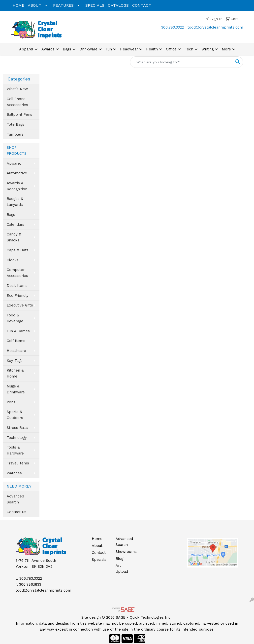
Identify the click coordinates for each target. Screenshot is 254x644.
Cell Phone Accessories (17, 102)
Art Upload (122, 568)
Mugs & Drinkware (16, 389)
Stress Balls (17, 428)
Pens (11, 402)
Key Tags (15, 361)
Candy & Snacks (14, 237)
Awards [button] (48, 49)
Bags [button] (67, 49)
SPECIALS (95, 5)
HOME (18, 5)
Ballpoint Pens (19, 114)
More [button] (226, 49)
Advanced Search (15, 499)
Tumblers (15, 134)
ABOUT (35, 5)
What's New (17, 89)
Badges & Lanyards (15, 202)
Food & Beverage (15, 318)
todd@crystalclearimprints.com (215, 27)
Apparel (14, 163)
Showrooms (125, 552)
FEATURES (63, 5)
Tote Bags (16, 124)
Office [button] (171, 49)
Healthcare (16, 351)
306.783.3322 (173, 27)
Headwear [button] (129, 49)
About (97, 546)
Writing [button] (207, 49)
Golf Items (16, 341)
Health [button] (152, 49)
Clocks (13, 260)
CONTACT (142, 5)
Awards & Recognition (17, 186)
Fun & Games (18, 331)
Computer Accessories (17, 273)
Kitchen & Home (15, 373)
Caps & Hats (18, 250)
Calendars (16, 225)
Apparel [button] (26, 49)
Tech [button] (189, 49)
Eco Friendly (18, 296)
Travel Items (18, 463)
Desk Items (17, 286)
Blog (119, 559)
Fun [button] (109, 49)
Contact (99, 553)
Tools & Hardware (15, 450)
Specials (99, 560)
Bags (11, 215)
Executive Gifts (20, 305)
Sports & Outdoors (15, 415)
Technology (17, 438)
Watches (14, 473)
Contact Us (16, 512)
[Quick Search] (181, 62)
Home (97, 539)
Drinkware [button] (88, 49)
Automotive (17, 173)
